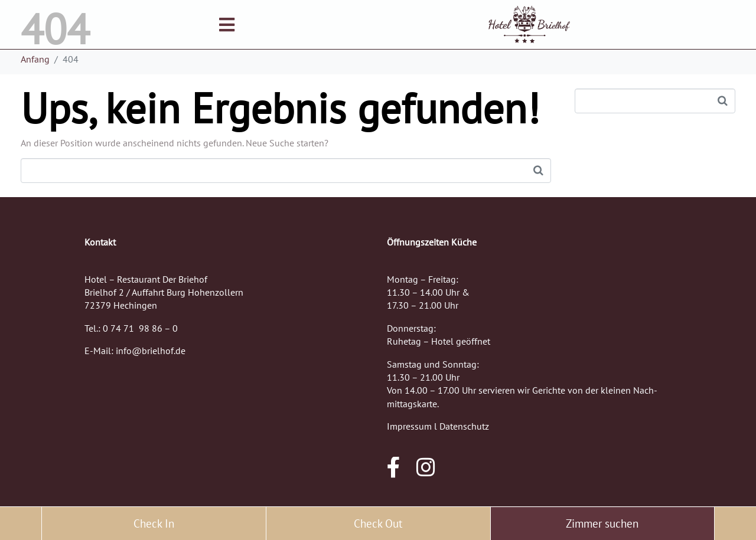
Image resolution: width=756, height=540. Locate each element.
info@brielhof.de (151, 351)
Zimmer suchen (602, 523)
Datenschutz (464, 426)
